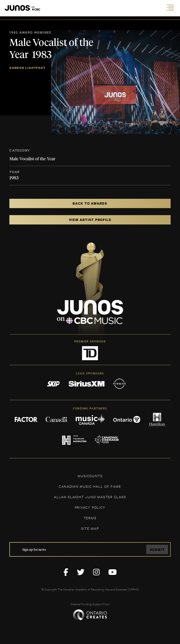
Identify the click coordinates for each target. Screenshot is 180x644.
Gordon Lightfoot (27, 68)
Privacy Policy (90, 507)
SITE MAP (90, 528)
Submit (157, 550)
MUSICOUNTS (90, 476)
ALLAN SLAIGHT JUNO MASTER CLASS (90, 497)
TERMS (90, 518)
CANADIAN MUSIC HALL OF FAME (90, 486)
